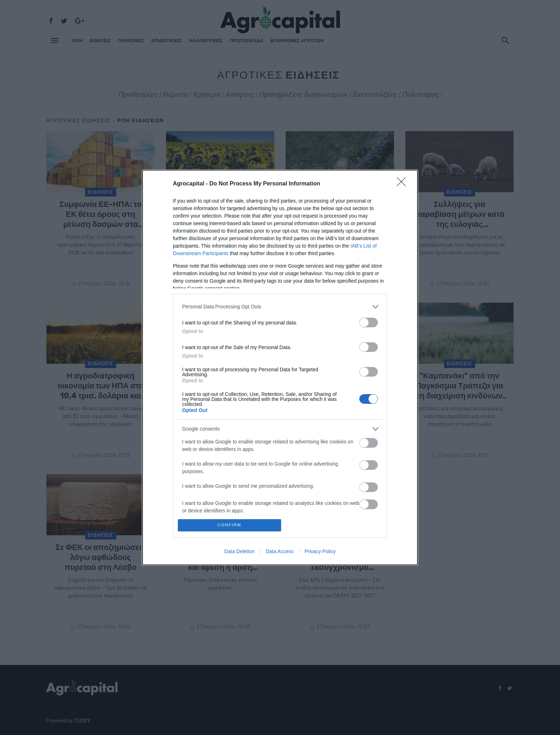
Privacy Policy (320, 553)
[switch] (369, 321)
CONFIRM (231, 525)
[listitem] (280, 305)
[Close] (404, 183)
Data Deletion (239, 553)
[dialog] (280, 367)
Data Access (280, 553)
